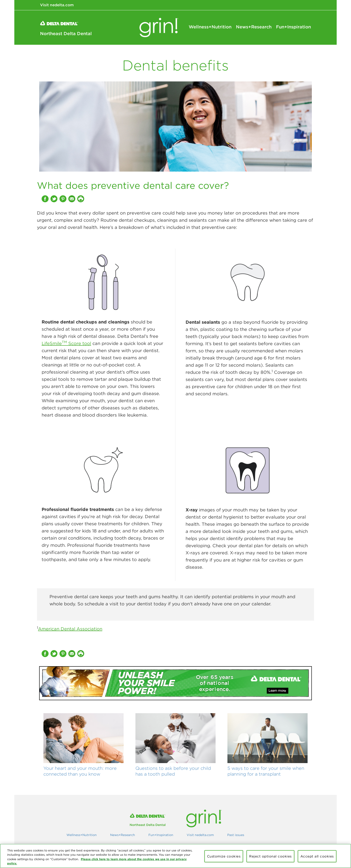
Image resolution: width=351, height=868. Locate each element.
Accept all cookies (317, 856)
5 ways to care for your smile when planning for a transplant (266, 771)
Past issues (236, 835)
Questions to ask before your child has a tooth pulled (173, 771)
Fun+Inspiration (293, 27)
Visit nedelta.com (57, 5)
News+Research (254, 27)
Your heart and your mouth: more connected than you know (80, 771)
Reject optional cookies (270, 856)
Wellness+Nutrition (210, 27)
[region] (175, 856)
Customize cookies (224, 856)
